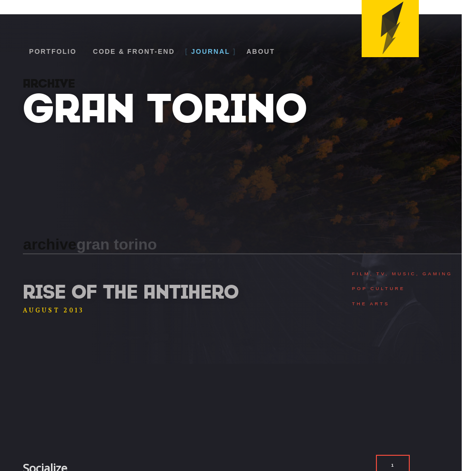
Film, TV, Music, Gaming (402, 274)
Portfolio (53, 51)
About (261, 51)
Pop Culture (379, 288)
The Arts (371, 304)
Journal (211, 51)
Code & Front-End (134, 51)
